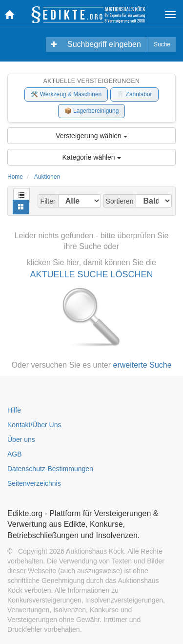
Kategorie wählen (91, 157)
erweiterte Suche (142, 365)
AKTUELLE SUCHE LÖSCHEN (91, 274)
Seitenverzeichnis (34, 483)
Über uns (21, 439)
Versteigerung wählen (91, 136)
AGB (15, 454)
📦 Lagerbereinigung (92, 111)
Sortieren (120, 201)
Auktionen (47, 177)
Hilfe (14, 410)
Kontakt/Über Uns (34, 425)
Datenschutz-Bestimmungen (50, 469)
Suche (162, 44)
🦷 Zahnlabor (134, 94)
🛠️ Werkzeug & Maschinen (66, 94)
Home (15, 177)
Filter (48, 201)
